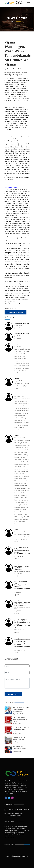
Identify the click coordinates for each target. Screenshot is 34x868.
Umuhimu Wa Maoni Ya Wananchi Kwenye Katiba (20, 738)
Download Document (16, 312)
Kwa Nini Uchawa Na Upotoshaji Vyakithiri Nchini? (21, 748)
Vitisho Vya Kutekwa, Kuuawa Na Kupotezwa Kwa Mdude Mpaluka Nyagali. (21, 709)
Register (19, 4)
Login (18, 2)
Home (12, 22)
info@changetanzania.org (15, 813)
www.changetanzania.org (15, 815)
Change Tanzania (21, 856)
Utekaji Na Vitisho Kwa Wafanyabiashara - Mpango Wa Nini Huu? (21, 719)
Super (9, 69)
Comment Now (13, 694)
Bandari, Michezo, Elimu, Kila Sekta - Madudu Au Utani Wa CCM (21, 729)
